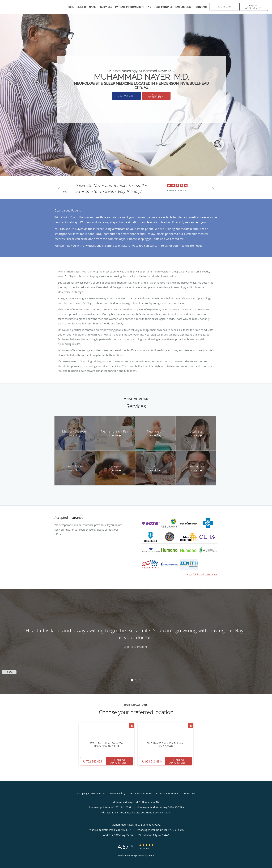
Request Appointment (156, 96)
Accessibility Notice (167, 793)
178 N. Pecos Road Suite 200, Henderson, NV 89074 (107, 745)
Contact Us (189, 793)
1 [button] (132, 680)
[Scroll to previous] (60, 190)
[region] (136, 638)
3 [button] (140, 680)
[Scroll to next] (212, 190)
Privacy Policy (117, 793)
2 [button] (136, 680)
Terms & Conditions (141, 793)
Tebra (151, 855)
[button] (254, 7)
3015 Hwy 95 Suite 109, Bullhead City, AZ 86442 (166, 745)
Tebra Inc (100, 794)
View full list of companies (202, 574)
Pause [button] (65, 192)
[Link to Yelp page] (132, 726)
